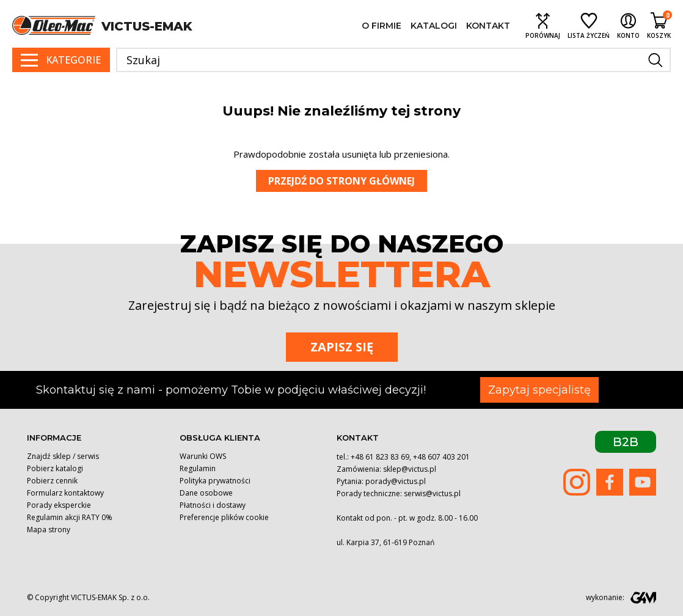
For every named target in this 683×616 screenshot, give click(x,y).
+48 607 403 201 (441, 457)
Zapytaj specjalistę (539, 390)
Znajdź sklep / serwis (63, 456)
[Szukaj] (393, 60)
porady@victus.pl (396, 481)
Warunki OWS (203, 456)
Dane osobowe (206, 493)
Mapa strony (49, 530)
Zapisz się (342, 347)
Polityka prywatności (215, 481)
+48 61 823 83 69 (380, 457)
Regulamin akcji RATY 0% (70, 517)
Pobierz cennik (52, 481)
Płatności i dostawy (213, 505)
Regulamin (198, 468)
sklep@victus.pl (410, 469)
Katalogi (434, 26)
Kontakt (488, 26)
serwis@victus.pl (432, 493)
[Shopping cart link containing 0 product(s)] (659, 25)
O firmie (382, 26)
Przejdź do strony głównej (341, 181)
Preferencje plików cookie (224, 517)
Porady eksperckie (59, 505)
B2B (626, 442)
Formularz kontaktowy (65, 493)
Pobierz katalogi (55, 468)
